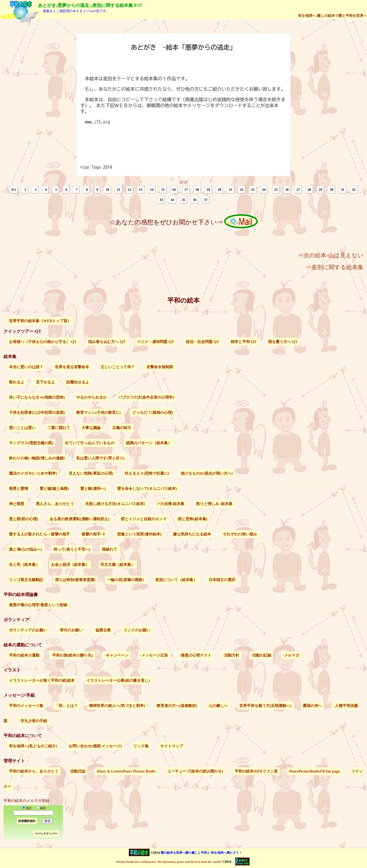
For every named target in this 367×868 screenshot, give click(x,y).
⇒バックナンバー (46, 834)
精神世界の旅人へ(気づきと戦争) (117, 706)
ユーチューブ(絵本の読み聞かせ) (195, 771)
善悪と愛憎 (19, 489)
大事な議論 (91, 428)
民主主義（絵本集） (118, 565)
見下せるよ (45, 382)
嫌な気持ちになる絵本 (192, 534)
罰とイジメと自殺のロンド (144, 519)
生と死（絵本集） (24, 565)
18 (197, 190)
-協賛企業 (103, 630)
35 (183, 200)
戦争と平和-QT (244, 342)
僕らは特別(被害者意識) (75, 580)
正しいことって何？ (118, 367)
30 (332, 190)
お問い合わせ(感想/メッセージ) (95, 746)
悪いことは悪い (22, 428)
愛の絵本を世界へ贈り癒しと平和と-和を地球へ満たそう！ (201, 853)
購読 (27, 808)
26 (287, 190)
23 (253, 190)
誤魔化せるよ (78, 382)
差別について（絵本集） (176, 580)
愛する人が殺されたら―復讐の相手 (39, 534)
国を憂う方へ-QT (283, 342)
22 (241, 190)
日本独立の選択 (222, 580)
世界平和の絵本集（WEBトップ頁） (40, 321)
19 (208, 190)
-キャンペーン (116, 655)
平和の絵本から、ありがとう (34, 771)
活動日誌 (78, 771)
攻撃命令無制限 (160, 367)
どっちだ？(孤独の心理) (153, 413)
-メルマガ (291, 655)
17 (186, 190)
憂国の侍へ (312, 706)
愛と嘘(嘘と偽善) (54, 489)
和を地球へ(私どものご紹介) (33, 746)
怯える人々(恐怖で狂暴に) (147, 473)
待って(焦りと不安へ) (72, 549)
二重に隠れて (59, 428)
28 (309, 190)
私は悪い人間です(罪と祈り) (100, 458)
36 (195, 200)
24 (264, 190)
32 (354, 190)
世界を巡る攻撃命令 (72, 367)
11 (119, 190)
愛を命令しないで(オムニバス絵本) (147, 489)
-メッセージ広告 (154, 655)
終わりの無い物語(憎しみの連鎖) (37, 458)
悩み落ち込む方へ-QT (107, 342)
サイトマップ (172, 746)
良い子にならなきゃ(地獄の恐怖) (37, 397)
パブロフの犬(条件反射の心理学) (146, 397)
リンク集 (141, 746)
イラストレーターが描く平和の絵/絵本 (42, 680)
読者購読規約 (27, 821)
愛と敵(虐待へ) (93, 489)
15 (163, 190)
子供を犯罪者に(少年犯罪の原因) (37, 413)
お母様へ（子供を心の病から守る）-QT (43, 342)
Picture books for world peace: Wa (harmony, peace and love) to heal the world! (169, 862)
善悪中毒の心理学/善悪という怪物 (38, 605)
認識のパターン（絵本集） (149, 443)
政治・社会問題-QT (203, 342)
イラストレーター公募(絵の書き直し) (118, 680)
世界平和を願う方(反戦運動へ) (265, 706)
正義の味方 (122, 428)
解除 (40, 808)
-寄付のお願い (71, 630)
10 (107, 190)
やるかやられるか (92, 397)
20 (219, 190)
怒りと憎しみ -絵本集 (214, 504)
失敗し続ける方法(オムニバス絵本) (115, 504)
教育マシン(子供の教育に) (99, 413)
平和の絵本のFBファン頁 (256, 771)
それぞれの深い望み (240, 534)
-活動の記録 (261, 655)
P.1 (14, 190)
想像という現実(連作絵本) (139, 534)
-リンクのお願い (136, 630)
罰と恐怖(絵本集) (193, 519)
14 (152, 190)
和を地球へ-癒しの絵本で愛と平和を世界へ (333, 16)
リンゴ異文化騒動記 (26, 580)
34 (172, 200)
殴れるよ (17, 382)
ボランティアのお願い (28, 630)
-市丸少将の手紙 (33, 721)
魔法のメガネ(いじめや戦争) (33, 473)
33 (161, 200)
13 (141, 190)
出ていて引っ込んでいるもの (90, 443)
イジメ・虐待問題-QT (155, 342)
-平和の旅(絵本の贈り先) (72, 655)
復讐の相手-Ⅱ (94, 534)
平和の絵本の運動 (24, 655)
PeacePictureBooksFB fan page (314, 771)
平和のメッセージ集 (26, 706)
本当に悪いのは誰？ (26, 367)
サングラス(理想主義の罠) (31, 443)
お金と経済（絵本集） (70, 565)
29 (320, 190)
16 (174, 190)
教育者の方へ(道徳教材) (177, 706)
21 (231, 190)
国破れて (110, 549)
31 (343, 190)
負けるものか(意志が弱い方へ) (207, 473)
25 (276, 190)
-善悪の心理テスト (196, 655)
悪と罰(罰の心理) (24, 519)
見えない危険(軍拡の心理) (91, 473)
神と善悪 (17, 504)
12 (130, 190)
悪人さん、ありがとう (55, 504)
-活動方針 (231, 655)
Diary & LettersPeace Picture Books (126, 771)
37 (206, 200)
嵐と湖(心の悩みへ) (26, 549)
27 (298, 190)
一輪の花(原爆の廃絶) (125, 580)
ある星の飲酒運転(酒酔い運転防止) (80, 519)
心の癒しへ (218, 706)
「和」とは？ (66, 706)
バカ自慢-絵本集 (171, 504)
